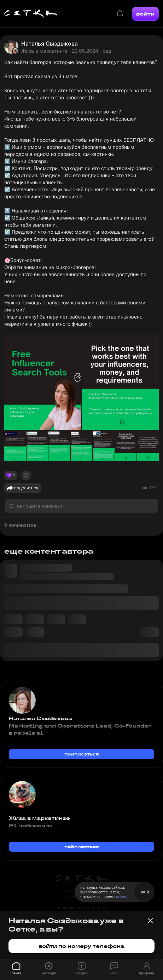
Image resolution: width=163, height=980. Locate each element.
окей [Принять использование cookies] (144, 892)
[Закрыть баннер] (150, 921)
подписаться (82, 754)
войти (145, 14)
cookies (121, 897)
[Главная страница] (31, 14)
